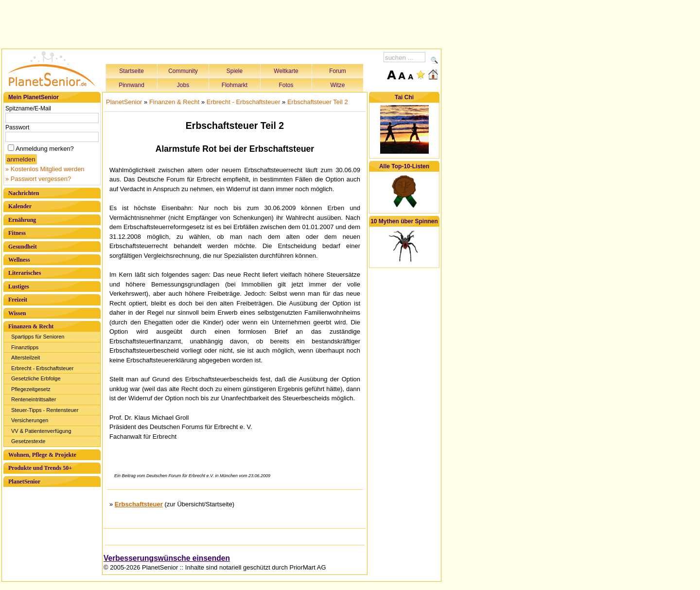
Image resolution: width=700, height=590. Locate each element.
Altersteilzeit (26, 358)
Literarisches (25, 273)
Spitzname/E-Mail (28, 108)
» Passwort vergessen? (38, 179)
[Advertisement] (222, 23)
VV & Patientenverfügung (41, 431)
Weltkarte (286, 71)
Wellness (19, 260)
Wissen (17, 313)
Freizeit (18, 300)
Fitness (17, 233)
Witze (338, 85)
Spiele (235, 71)
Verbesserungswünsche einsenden (167, 558)
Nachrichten (24, 193)
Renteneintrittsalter (34, 399)
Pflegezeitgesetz (31, 389)
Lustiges (19, 286)
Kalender (20, 206)
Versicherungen (30, 420)
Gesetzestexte (28, 441)
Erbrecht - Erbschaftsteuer (42, 368)
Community (183, 71)
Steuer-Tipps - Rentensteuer (45, 410)
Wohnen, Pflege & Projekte (42, 455)
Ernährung (22, 220)
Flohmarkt (235, 85)
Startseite (131, 71)
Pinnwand (131, 85)
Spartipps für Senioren (38, 337)
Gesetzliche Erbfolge (36, 378)
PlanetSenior (24, 482)
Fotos (286, 85)
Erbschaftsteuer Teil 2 (318, 102)
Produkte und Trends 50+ (40, 468)
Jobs (183, 85)
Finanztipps (25, 347)
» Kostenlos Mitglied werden (45, 169)
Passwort (17, 127)
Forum (338, 71)
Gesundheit (23, 247)
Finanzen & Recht (31, 326)
